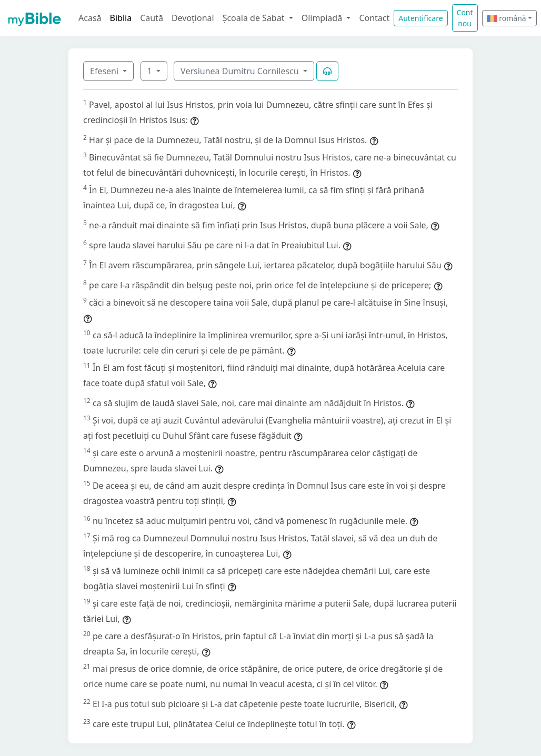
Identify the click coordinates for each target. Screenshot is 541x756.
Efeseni (105, 71)
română (507, 18)
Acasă (90, 18)
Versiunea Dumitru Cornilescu (241, 71)
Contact (374, 18)
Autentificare (420, 18)
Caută (152, 18)
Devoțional (193, 18)
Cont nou (465, 18)
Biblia (121, 18)
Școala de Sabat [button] (255, 18)
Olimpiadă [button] (323, 18)
